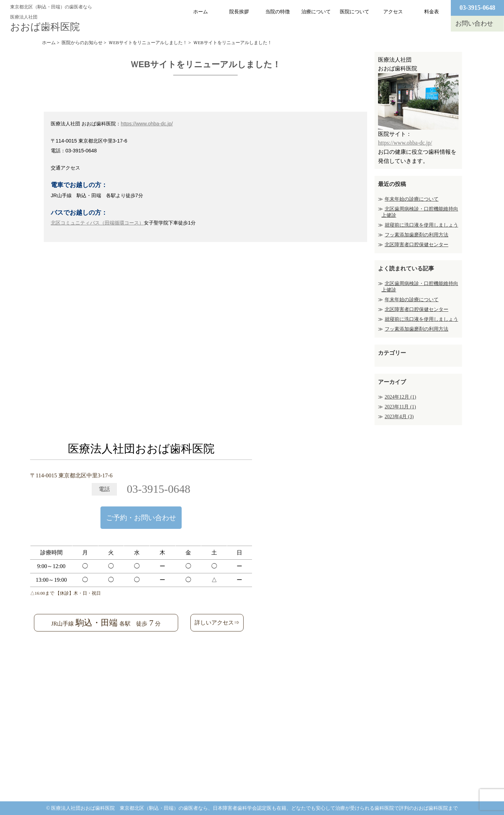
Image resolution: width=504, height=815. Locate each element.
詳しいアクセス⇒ (217, 623)
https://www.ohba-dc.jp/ (147, 124)
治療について (316, 12)
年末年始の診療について (412, 199)
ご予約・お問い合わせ (141, 518)
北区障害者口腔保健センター (416, 245)
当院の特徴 (278, 12)
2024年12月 (400, 397)
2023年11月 (400, 407)
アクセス (393, 12)
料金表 (432, 12)
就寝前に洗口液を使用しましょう (421, 225)
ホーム (201, 12)
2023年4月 (399, 417)
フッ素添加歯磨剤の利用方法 (416, 235)
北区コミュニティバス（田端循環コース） (97, 223)
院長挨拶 (239, 12)
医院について (355, 12)
